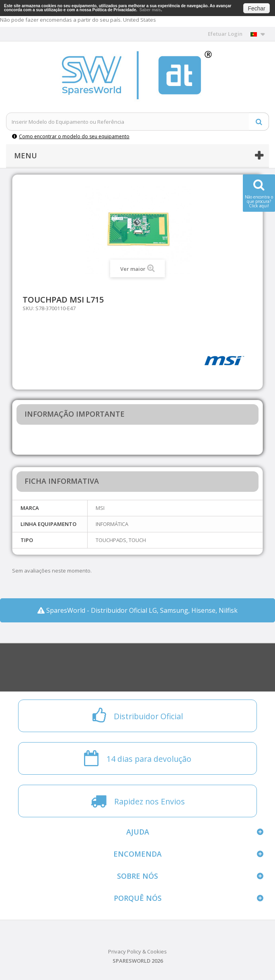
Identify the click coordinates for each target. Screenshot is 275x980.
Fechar (257, 8)
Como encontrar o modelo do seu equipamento (71, 136)
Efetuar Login (225, 34)
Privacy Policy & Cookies (137, 951)
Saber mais (150, 10)
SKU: (28, 308)
